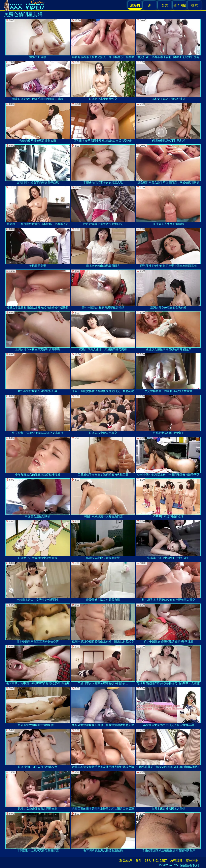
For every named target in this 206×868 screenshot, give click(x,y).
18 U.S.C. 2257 (156, 861)
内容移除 (176, 861)
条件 (139, 861)
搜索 (195, 5)
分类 (165, 5)
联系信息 (126, 861)
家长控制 (192, 861)
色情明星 (180, 5)
